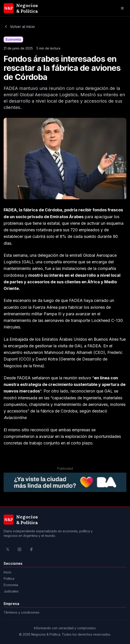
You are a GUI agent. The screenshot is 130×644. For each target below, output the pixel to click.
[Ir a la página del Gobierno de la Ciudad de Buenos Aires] (65, 482)
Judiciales (11, 591)
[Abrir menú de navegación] (122, 8)
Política (9, 579)
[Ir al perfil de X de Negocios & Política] (8, 549)
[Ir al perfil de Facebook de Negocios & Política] (31, 549)
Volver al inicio (19, 27)
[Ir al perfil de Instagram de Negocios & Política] (19, 549)
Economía (11, 585)
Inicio (7, 572)
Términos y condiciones (22, 612)
